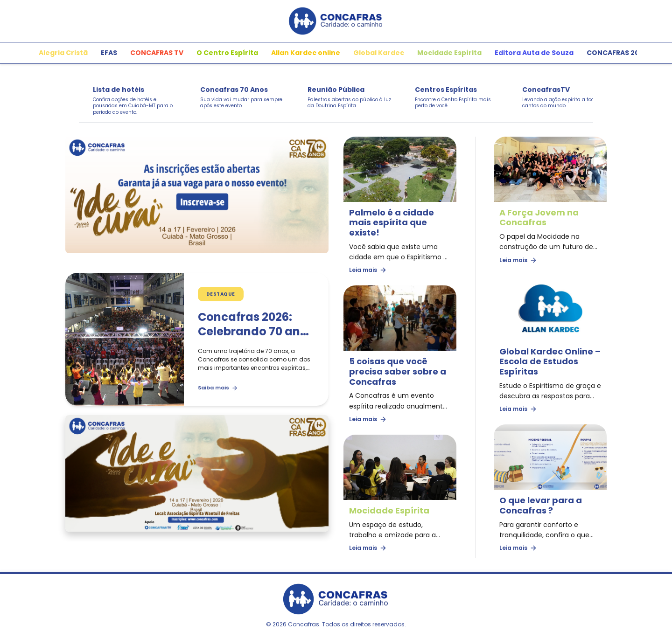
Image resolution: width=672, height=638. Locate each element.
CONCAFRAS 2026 (617, 53)
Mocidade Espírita (449, 53)
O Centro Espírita (227, 53)
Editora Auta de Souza (534, 53)
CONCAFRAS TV (157, 53)
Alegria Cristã (63, 53)
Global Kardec (379, 53)
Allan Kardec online (306, 53)
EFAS (109, 53)
